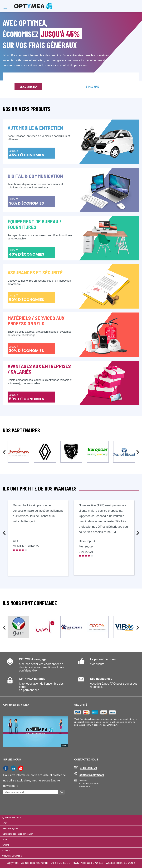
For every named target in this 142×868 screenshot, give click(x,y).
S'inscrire (92, 87)
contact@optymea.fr (92, 775)
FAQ (113, 684)
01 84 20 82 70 (88, 768)
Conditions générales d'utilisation (18, 834)
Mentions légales (10, 828)
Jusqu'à (27, 153)
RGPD (5, 839)
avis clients (97, 664)
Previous (4, 451)
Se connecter (28, 87)
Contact (6, 850)
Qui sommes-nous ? (12, 817)
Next (138, 451)
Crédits (6, 845)
